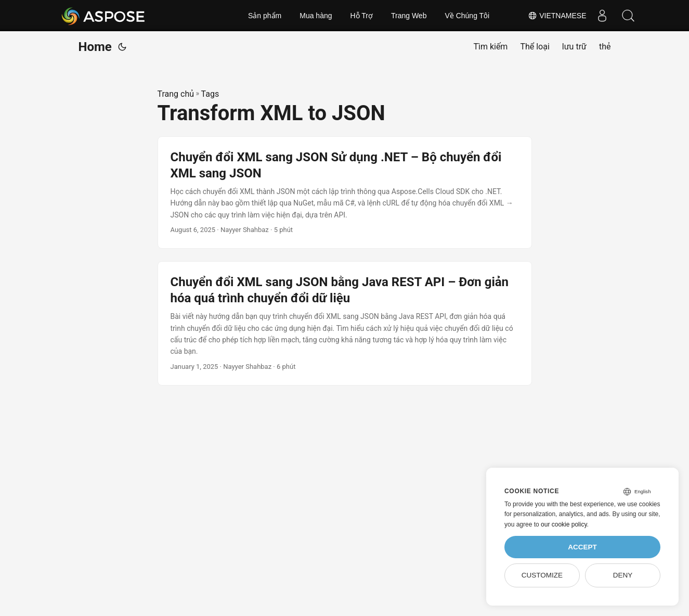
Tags (210, 94)
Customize (542, 575)
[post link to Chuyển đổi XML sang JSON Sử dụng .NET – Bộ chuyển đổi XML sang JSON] (345, 192)
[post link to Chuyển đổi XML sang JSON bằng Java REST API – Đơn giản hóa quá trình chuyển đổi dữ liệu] (345, 323)
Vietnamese (557, 16)
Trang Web (409, 16)
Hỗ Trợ (362, 16)
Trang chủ (176, 94)
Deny (623, 575)
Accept (582, 547)
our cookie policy (564, 524)
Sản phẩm (265, 16)
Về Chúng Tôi (467, 16)
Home (95, 47)
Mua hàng (316, 16)
